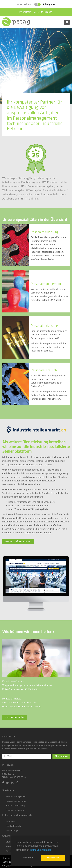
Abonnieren (61, 756)
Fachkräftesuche (14, 826)
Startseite (8, 790)
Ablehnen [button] (28, 858)
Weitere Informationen (18, 541)
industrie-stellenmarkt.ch (17, 815)
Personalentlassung (15, 806)
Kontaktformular (15, 717)
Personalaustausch (15, 810)
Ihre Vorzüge (12, 831)
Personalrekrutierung (16, 801)
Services (7, 836)
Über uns (7, 858)
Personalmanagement (16, 796)
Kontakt (27, 12)
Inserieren (11, 821)
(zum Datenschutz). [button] (41, 850)
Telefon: (6, 777)
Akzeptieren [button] (53, 858)
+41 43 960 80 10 (45, 12)
